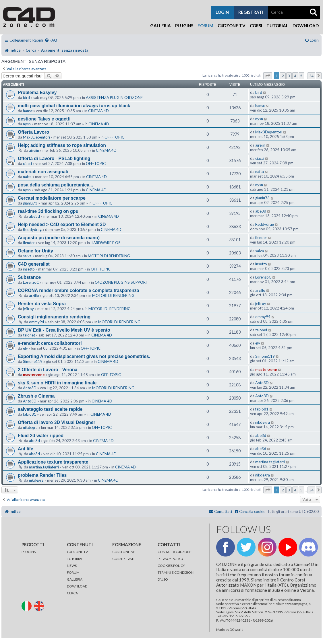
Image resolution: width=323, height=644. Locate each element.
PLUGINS (29, 552)
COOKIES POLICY (171, 566)
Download (306, 26)
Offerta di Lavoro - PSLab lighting (54, 158)
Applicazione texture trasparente (53, 462)
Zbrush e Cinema (36, 396)
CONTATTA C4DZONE (175, 552)
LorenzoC (31, 282)
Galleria (160, 26)
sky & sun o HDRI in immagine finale (57, 383)
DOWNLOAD (77, 586)
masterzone (34, 375)
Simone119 (33, 361)
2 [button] (283, 76)
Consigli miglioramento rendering (54, 317)
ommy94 (37, 322)
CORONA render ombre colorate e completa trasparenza (79, 290)
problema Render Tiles (42, 475)
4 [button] (295, 76)
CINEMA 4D (98, 111)
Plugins (184, 26)
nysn (27, 124)
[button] (268, 76)
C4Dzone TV (232, 26)
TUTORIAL (75, 559)
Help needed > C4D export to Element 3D (62, 224)
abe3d (34, 216)
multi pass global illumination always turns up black (74, 106)
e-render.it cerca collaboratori (50, 343)
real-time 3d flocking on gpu (48, 211)
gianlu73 (30, 203)
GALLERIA (75, 579)
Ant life (26, 449)
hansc (28, 111)
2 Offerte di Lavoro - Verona (48, 370)
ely (25, 348)
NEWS (72, 566)
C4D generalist (34, 264)
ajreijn (34, 150)
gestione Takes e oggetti (44, 119)
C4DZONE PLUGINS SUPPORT (121, 282)
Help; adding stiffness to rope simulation (62, 145)
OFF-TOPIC (114, 137)
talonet (29, 335)
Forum (205, 26)
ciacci (27, 164)
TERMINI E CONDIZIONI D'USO (176, 576)
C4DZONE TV (77, 552)
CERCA (72, 593)
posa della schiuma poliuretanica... (55, 185)
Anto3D (30, 388)
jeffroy (28, 309)
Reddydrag (32, 229)
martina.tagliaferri (44, 467)
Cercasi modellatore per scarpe (52, 198)
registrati (251, 12)
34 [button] (311, 76)
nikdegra (30, 427)
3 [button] (289, 76)
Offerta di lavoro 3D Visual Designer (57, 422)
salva (27, 256)
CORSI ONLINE (124, 552)
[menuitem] (51, 40)
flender (29, 243)
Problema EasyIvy (37, 93)
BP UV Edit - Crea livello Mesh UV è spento (64, 330)
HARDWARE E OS (106, 243)
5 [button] (301, 76)
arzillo (34, 295)
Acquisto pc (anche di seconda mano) (59, 238)
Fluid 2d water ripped (41, 436)
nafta (27, 177)
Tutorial (277, 26)
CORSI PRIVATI (123, 559)
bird (26, 98)
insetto (29, 269)
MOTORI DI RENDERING (109, 256)
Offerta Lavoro (33, 132)
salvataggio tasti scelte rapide (50, 409)
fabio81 (30, 414)
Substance (29, 277)
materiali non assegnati (43, 172)
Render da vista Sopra (42, 304)
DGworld (237, 630)
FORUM (73, 572)
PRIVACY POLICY (171, 559)
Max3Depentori (36, 137)
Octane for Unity (35, 251)
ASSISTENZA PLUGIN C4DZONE (114, 98)
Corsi (256, 26)
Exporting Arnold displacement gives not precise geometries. (84, 356)
